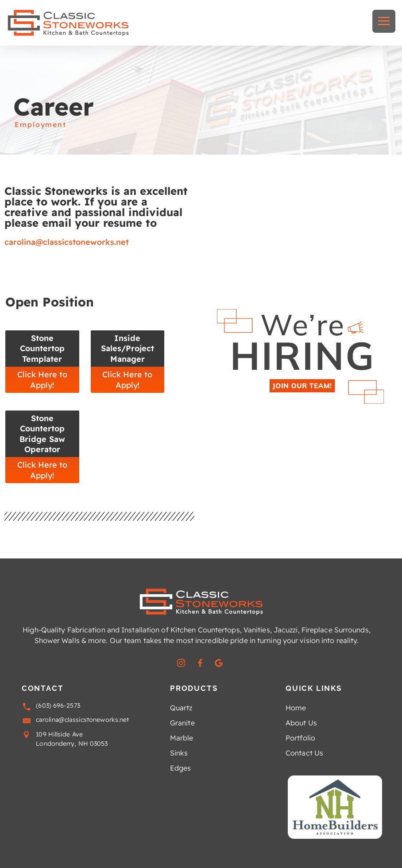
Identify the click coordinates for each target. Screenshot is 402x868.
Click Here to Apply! (42, 380)
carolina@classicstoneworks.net (67, 242)
